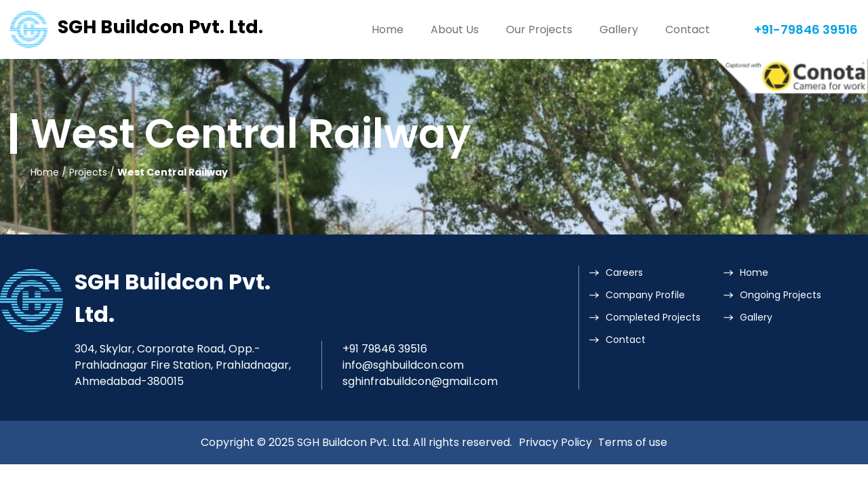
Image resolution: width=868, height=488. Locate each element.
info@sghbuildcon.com (403, 365)
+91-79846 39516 (806, 29)
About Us (455, 29)
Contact (688, 29)
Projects (88, 172)
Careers (624, 272)
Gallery (619, 29)
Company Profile (645, 295)
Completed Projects (653, 317)
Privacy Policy (555, 442)
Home (388, 29)
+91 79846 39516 (385, 349)
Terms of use (633, 442)
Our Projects (539, 29)
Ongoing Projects (781, 295)
